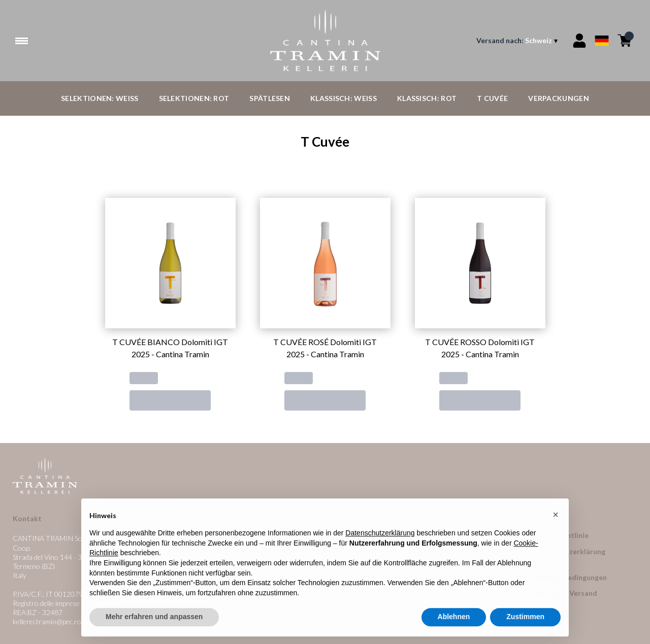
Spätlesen (270, 98)
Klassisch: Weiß (344, 98)
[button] (556, 537)
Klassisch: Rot (427, 98)
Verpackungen (559, 98)
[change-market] (518, 41)
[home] (325, 41)
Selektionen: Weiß (100, 98)
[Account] (579, 41)
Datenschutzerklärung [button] (380, 556)
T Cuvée (492, 98)
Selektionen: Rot (194, 98)
